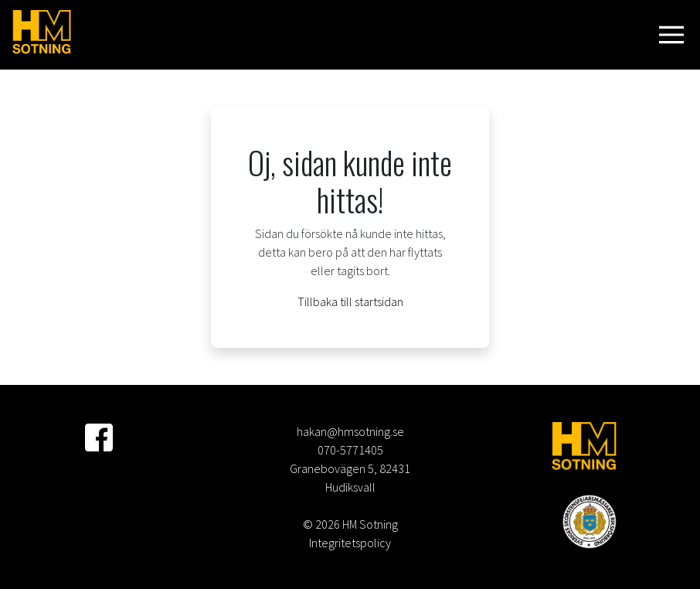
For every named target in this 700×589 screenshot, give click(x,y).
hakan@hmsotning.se (350, 431)
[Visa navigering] (675, 35)
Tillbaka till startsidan (350, 301)
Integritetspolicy (350, 543)
